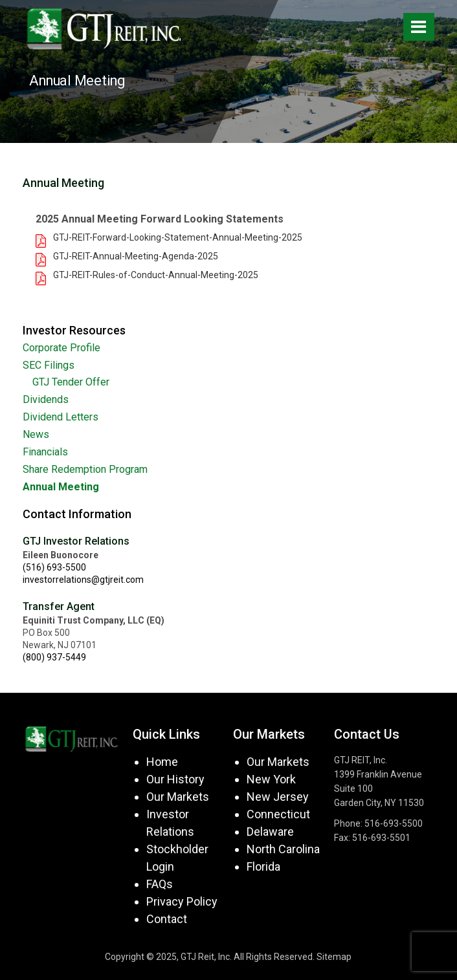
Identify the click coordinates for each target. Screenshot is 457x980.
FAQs (160, 884)
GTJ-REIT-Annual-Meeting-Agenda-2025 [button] (136, 256)
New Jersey (278, 797)
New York (271, 779)
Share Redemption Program (85, 469)
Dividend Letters (61, 417)
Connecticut (278, 814)
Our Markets (178, 797)
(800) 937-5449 (54, 657)
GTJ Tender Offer (71, 382)
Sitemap (334, 957)
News (36, 434)
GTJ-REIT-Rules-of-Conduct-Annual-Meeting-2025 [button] (156, 275)
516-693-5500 (394, 823)
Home (162, 762)
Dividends (46, 399)
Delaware (270, 832)
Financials (45, 452)
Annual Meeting (61, 487)
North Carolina (283, 849)
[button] (43, 240)
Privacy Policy (182, 901)
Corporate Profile (61, 348)
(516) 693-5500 (54, 567)
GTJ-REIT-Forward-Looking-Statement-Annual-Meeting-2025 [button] (178, 237)
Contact (167, 919)
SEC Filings (49, 365)
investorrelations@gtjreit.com (83, 580)
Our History (175, 779)
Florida (263, 866)
